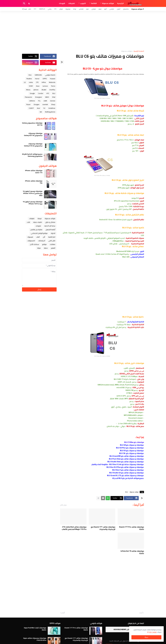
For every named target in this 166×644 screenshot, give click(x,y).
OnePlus (42, 9)
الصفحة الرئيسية (139, 51)
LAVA (45, 101)
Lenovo (45, 86)
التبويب (83, 3)
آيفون (119, 9)
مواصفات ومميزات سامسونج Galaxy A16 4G (33, 145)
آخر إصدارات (42, 241)
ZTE (55, 9)
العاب (38, 237)
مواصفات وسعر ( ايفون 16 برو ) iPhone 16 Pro (33, 203)
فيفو (100, 9)
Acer (39, 108)
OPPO (45, 79)
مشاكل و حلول (50, 222)
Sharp (53, 104)
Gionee (53, 101)
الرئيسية (120, 3)
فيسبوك (30, 237)
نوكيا (75, 9)
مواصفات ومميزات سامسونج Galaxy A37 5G (33, 134)
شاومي (112, 9)
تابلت (28, 222)
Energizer (39, 97)
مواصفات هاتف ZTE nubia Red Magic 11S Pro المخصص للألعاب (74, 528)
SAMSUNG (38, 75)
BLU (127, 492)
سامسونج (126, 9)
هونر (87, 9)
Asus (38, 86)
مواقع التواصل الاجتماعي (39, 233)
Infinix (44, 82)
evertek (45, 104)
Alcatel (44, 90)
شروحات (62, 3)
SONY (31, 86)
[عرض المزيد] (98, 498)
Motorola (52, 82)
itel (41, 112)
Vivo (30, 75)
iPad (54, 97)
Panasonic (28, 97)
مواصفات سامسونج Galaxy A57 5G (32, 124)
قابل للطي (52, 241)
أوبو (105, 9)
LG (25, 82)
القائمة (94, 3)
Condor (41, 93)
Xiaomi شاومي (50, 75)
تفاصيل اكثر (153, 632)
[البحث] (24, 3)
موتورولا (68, 9)
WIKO (47, 97)
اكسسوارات (31, 241)
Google (32, 93)
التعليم (53, 248)
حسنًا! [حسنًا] (146, 637)
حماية (46, 248)
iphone (36, 90)
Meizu (28, 90)
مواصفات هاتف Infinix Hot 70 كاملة (132, 552)
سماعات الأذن (34, 244)
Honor (37, 79)
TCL (39, 101)
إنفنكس (81, 9)
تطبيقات (72, 3)
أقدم (63, 613)
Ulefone (32, 101)
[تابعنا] (25, 9)
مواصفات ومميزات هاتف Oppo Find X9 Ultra (35, 639)
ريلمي (50, 9)
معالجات (53, 244)
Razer (28, 104)
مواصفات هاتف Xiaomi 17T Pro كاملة (132, 528)
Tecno (53, 86)
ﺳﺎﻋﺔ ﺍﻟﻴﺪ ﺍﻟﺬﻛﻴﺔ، (50, 226)
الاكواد (53, 233)
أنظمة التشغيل (50, 230)
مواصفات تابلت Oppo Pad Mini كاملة (35, 629)
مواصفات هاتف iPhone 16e (34, 182)
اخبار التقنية (52, 237)
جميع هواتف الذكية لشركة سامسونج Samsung (32, 155)
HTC (35, 9)
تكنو (30, 9)
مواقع (44, 244)
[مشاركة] (62, 62)
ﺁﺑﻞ (44, 237)
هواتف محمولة (108, 3)
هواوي (94, 9)
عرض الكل (63, 505)
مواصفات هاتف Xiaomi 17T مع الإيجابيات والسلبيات (103, 528)
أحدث (141, 613)
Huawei (53, 79)
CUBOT (31, 108)
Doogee (37, 104)
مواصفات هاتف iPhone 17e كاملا (34, 172)
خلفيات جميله (38, 222)
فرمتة (40, 218)
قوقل (61, 9)
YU (44, 108)
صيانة (39, 248)
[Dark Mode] (29, 3)
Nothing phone (50, 112)
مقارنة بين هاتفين (36, 230)
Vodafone (52, 108)
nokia (31, 82)
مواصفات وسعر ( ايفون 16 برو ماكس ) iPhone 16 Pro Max (33, 193)
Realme (29, 79)
